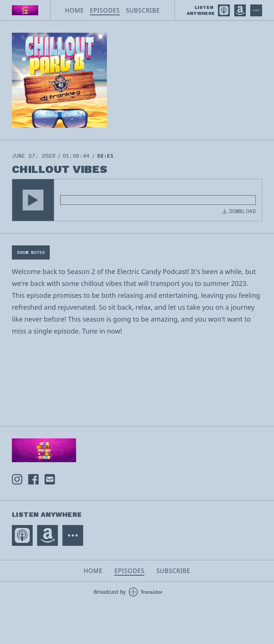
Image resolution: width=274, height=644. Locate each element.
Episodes (105, 10)
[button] (33, 200)
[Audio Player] (137, 200)
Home (74, 10)
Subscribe (143, 10)
